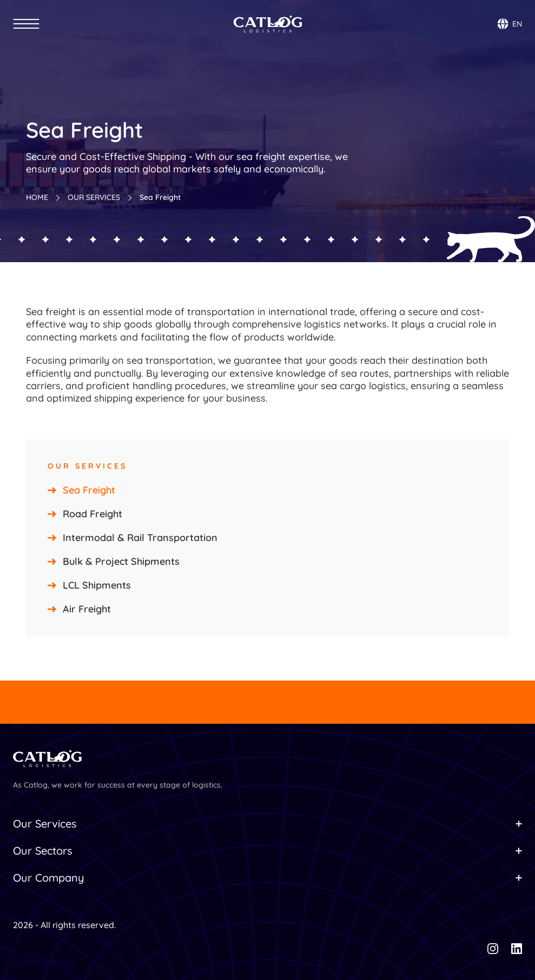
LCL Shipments (97, 585)
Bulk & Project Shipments (121, 561)
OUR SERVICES (94, 197)
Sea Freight (89, 490)
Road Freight (93, 514)
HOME (37, 197)
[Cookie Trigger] (43, 962)
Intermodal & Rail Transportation (140, 538)
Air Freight (87, 609)
